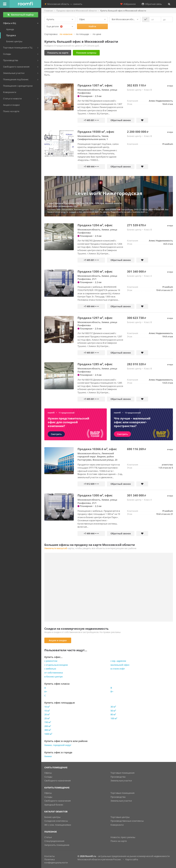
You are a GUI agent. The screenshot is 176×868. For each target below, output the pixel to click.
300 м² (48, 730)
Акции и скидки (58, 640)
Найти (92, 26)
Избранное (128, 4)
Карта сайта (132, 859)
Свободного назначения (57, 781)
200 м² (48, 726)
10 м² (47, 707)
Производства (118, 777)
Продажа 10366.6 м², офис (97, 449)
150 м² (48, 722)
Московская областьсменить (63, 4)
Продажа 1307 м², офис (95, 85)
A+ (46, 692)
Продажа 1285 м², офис (95, 364)
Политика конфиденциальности (56, 861)
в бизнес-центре (53, 677)
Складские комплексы (56, 821)
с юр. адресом (118, 661)
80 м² (113, 714)
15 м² (47, 711)
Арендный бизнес (54, 805)
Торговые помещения (122, 773)
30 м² (113, 707)
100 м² (114, 718)
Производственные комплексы (127, 821)
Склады (48, 777)
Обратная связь (152, 4)
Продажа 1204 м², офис (95, 225)
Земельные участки (121, 781)
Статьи (48, 837)
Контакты (49, 856)
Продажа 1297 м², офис (95, 318)
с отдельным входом (56, 665)
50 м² (113, 711)
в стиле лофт (118, 669)
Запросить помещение (57, 845)
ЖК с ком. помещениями (58, 825)
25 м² (47, 718)
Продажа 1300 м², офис (95, 271)
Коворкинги (117, 825)
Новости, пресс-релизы (123, 837)
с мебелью (50, 669)
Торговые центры (120, 817)
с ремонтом (51, 661)
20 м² (47, 714)
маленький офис (120, 665)
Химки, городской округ (58, 745)
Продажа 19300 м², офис (96, 132)
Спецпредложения (54, 841)
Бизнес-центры (52, 817)
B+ (112, 692)
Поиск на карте (119, 841)
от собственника (54, 673)
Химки (48, 756)
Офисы (48, 773)
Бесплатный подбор (21, 15)
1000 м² (48, 734)
